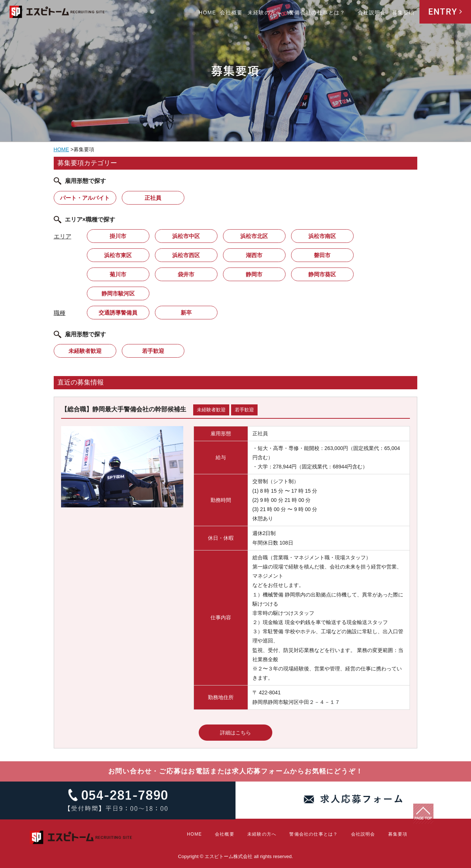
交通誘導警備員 (118, 313)
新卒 (186, 313)
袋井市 (186, 274)
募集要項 (403, 13)
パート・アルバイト (85, 198)
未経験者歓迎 (85, 351)
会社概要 (231, 13)
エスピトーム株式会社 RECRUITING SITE (57, 13)
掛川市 (118, 236)
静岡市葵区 (322, 274)
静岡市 (254, 274)
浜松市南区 (322, 236)
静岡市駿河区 (118, 293)
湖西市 (254, 255)
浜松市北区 (254, 236)
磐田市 (322, 255)
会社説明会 (372, 13)
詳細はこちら (235, 733)
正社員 (153, 198)
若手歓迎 (153, 351)
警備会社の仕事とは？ (317, 13)
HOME (208, 13)
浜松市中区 (186, 236)
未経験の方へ (265, 13)
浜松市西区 (186, 255)
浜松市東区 (118, 255)
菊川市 (118, 274)
